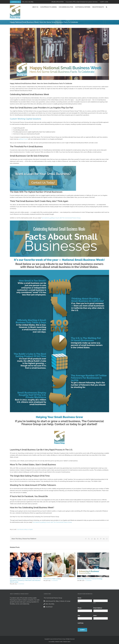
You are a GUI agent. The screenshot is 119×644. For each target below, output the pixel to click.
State (96, 616)
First (79, 603)
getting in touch (23, 139)
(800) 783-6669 (29, 2)
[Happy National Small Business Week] (59, 54)
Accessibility (52, 642)
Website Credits (59, 642)
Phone (80, 608)
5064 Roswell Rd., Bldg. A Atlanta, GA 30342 (58, 601)
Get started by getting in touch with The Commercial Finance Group (61, 218)
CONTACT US (15, 2)
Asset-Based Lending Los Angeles (25, 529)
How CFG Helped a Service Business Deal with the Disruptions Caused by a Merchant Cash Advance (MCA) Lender (25, 580)
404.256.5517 (49, 607)
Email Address (98, 608)
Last (94, 603)
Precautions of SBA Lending (52, 579)
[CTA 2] (43, 167)
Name (80, 598)
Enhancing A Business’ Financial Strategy (90, 579)
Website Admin (67, 642)
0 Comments (21, 584)
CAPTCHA (81, 623)
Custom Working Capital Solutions (26, 119)
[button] (106, 7)
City (79, 616)
